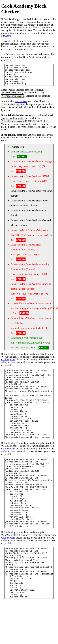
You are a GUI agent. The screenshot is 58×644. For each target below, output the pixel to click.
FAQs (8, 36)
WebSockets (21, 106)
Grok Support (8, 365)
